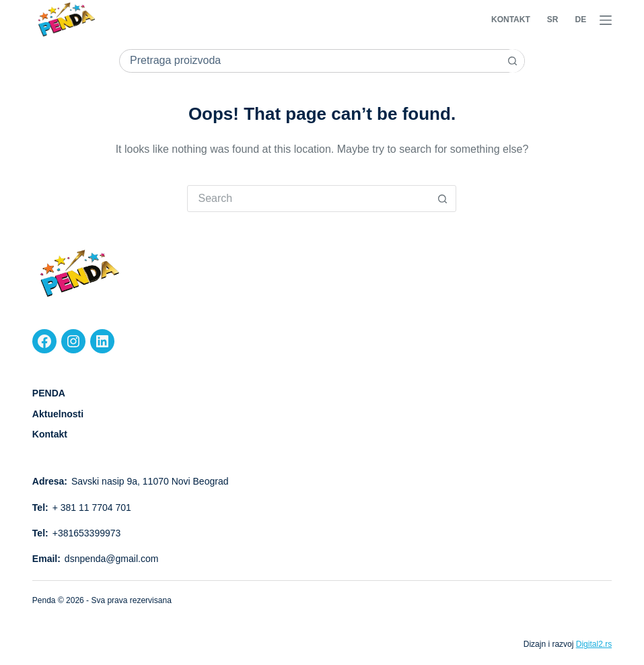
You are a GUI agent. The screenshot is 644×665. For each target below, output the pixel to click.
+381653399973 (87, 533)
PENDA (49, 393)
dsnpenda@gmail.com (112, 559)
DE (580, 20)
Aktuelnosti (58, 414)
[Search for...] (310, 61)
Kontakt (511, 20)
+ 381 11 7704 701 (92, 508)
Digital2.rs (594, 644)
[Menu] (606, 20)
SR (553, 20)
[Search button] (512, 61)
